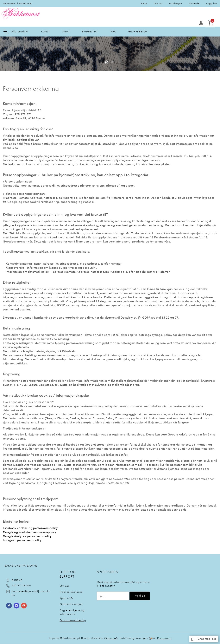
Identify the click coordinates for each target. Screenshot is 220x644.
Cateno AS (111, 638)
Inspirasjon (176, 3)
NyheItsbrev (108, 572)
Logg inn (212, 3)
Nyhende (194, 3)
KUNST (45, 32)
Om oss (158, 3)
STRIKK (66, 32)
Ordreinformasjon (71, 604)
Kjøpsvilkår (67, 598)
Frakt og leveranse (71, 592)
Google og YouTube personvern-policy (30, 532)
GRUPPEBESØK (138, 32)
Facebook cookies (15, 528)
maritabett (18, 591)
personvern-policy (45, 528)
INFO (113, 32)
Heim (144, 3)
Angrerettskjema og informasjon (72, 612)
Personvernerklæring (73, 620)
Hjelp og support (68, 574)
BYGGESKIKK (90, 32)
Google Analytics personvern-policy (27, 536)
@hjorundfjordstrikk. (38, 591)
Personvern (164, 638)
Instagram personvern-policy (22, 540)
